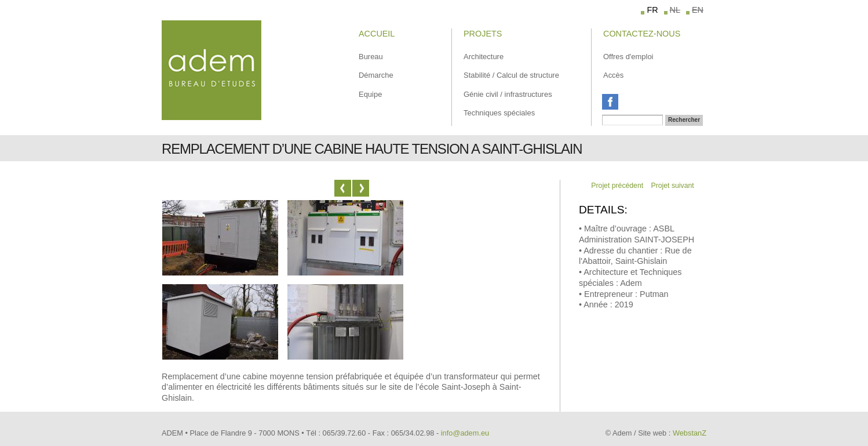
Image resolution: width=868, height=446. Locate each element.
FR (652, 10)
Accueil (377, 34)
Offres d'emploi (628, 57)
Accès (613, 75)
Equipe (370, 94)
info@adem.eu (465, 433)
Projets (483, 34)
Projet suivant (673, 186)
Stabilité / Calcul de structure (511, 75)
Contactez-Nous (642, 34)
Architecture (484, 57)
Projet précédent (617, 186)
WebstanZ (690, 433)
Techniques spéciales (499, 113)
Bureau (371, 57)
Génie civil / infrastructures (508, 94)
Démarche (376, 75)
